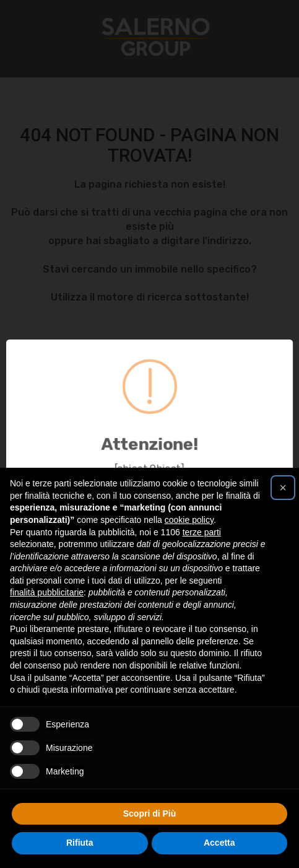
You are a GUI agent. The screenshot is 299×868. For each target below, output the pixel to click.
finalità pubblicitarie (47, 592)
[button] (283, 488)
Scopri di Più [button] (150, 813)
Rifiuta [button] (80, 843)
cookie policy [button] (189, 520)
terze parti (202, 532)
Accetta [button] (219, 843)
